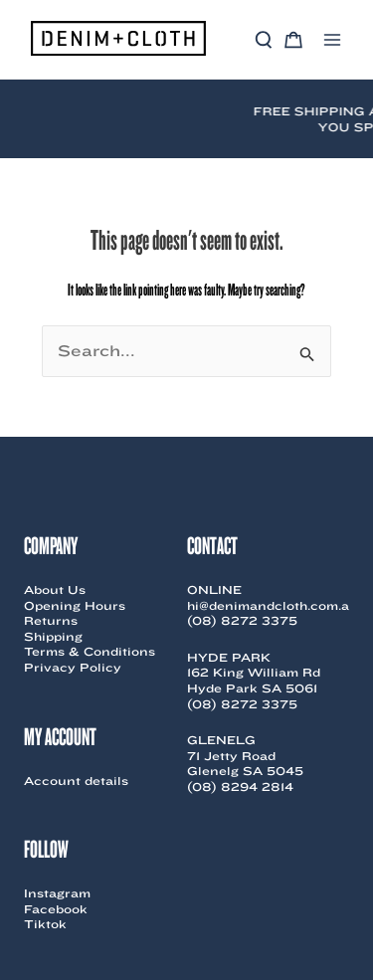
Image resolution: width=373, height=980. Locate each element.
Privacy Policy (73, 667)
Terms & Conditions (90, 651)
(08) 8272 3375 (242, 620)
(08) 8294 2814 (240, 786)
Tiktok (45, 924)
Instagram (57, 893)
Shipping (53, 636)
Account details (76, 781)
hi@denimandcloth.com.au (273, 605)
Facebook (56, 909)
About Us (55, 589)
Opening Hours (75, 605)
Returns (51, 620)
